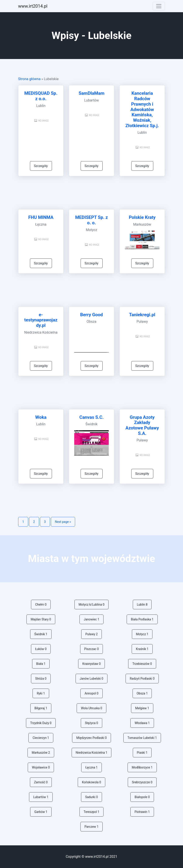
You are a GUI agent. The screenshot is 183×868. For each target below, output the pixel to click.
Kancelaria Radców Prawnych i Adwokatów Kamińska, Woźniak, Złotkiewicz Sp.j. (142, 109)
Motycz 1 (142, 634)
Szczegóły (41, 166)
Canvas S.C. (91, 417)
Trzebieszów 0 (142, 664)
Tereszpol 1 (91, 812)
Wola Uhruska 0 (91, 708)
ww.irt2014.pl (33, 6)
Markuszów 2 (41, 753)
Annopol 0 (91, 693)
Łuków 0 (41, 649)
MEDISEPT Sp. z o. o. (91, 220)
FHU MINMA (41, 217)
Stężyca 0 (91, 723)
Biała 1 (41, 664)
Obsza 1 (142, 693)
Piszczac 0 (92, 649)
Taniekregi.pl (142, 315)
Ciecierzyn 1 (41, 738)
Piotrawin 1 (142, 812)
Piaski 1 (142, 753)
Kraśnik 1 (142, 649)
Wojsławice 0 (41, 767)
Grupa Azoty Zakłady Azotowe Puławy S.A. (142, 425)
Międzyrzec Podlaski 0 (91, 738)
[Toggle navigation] (159, 6)
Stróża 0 (41, 679)
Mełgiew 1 (142, 708)
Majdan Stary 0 (41, 619)
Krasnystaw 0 (91, 664)
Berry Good (91, 315)
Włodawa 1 (142, 723)
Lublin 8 (142, 605)
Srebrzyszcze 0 (142, 782)
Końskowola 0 (91, 782)
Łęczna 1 (91, 767)
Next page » (63, 522)
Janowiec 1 (91, 619)
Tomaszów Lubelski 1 (142, 738)
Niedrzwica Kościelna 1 (92, 753)
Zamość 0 (41, 782)
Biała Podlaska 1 (142, 619)
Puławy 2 (91, 634)
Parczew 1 (91, 827)
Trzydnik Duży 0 (41, 723)
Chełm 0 (41, 605)
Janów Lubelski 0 (91, 679)
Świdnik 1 (41, 634)
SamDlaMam (91, 93)
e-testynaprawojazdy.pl (41, 320)
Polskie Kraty (142, 217)
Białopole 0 (142, 797)
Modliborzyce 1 (142, 767)
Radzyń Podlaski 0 (142, 679)
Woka (41, 417)
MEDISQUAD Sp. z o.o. (41, 96)
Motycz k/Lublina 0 (91, 605)
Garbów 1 (41, 812)
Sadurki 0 (91, 797)
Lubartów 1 (41, 797)
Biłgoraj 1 (41, 708)
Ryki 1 (41, 693)
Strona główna (29, 79)
